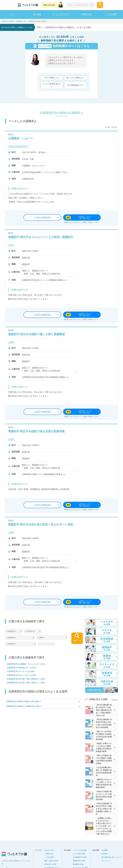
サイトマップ (106, 861)
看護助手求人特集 (79, 861)
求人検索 (37, 14)
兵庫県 (11, 147)
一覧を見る (114, 700)
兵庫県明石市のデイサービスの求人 (21, 672)
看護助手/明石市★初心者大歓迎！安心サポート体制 (41, 524)
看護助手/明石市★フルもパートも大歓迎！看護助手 (41, 237)
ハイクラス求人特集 (80, 850)
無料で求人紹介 (49, 5)
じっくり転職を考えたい (52, 85)
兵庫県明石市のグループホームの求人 (22, 675)
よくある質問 (49, 857)
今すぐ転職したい (52, 78)
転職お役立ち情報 (50, 864)
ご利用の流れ (86, 14)
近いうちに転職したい (76, 78)
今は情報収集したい (76, 85)
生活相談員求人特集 (80, 857)
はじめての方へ (61, 14)
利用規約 (105, 854)
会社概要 (105, 850)
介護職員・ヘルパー (21, 139)
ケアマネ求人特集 (79, 854)
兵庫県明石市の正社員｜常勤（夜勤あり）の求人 (26, 679)
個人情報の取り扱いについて (111, 857)
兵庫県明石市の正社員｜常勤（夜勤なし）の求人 (26, 683)
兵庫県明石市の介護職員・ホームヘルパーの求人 (26, 664)
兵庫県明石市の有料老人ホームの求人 (22, 668)
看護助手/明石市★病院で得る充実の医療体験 (36, 431)
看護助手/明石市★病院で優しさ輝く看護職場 (36, 334)
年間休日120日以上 (21, 147)
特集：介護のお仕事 (51, 861)
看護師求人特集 (78, 864)
